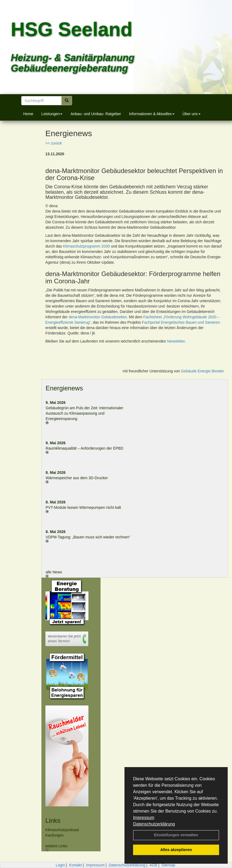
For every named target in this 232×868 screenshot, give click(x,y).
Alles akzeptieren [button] (176, 850)
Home (28, 114)
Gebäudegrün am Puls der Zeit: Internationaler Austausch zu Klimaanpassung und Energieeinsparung (85, 413)
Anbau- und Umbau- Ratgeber (96, 114)
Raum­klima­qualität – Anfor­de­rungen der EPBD (85, 448)
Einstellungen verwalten (176, 835)
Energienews (64, 388)
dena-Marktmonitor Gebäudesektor (98, 317)
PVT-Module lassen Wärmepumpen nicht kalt (83, 507)
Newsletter (176, 341)
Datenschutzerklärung (154, 824)
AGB (154, 865)
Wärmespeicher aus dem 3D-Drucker (77, 478)
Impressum (144, 818)
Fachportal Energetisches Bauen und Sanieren (181, 322)
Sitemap (168, 865)
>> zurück (54, 143)
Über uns (192, 114)
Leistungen (52, 114)
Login (60, 865)
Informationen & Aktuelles (152, 114)
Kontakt (75, 865)
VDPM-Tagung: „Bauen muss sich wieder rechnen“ (88, 537)
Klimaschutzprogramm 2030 (86, 246)
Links (53, 821)
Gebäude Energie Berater (202, 371)
